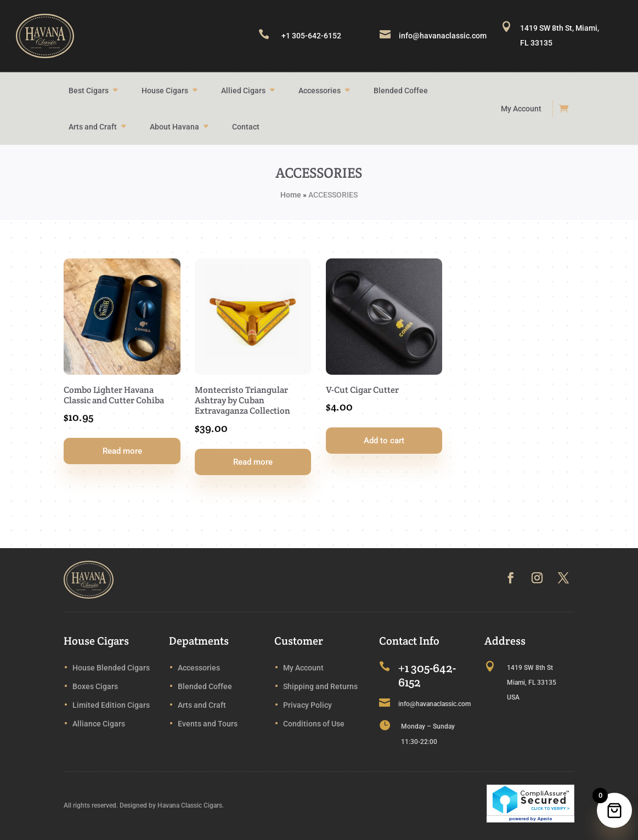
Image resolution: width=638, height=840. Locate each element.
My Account (521, 109)
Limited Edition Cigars (111, 705)
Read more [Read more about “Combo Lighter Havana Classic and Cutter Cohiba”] (122, 451)
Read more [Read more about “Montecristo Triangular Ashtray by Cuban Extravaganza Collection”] (253, 462)
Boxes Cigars (95, 686)
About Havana (174, 127)
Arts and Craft (93, 127)
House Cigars (165, 91)
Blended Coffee (401, 91)
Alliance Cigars (99, 724)
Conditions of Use (314, 724)
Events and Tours (208, 724)
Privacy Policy (307, 705)
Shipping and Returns (320, 686)
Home (291, 195)
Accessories (320, 91)
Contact (246, 127)
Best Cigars (89, 91)
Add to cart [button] (384, 441)
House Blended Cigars (111, 668)
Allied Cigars (243, 91)
